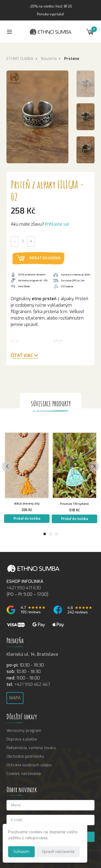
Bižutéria (49, 59)
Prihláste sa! (57, 224)
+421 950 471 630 (24, 588)
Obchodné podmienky (25, 757)
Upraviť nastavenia (58, 852)
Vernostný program (24, 731)
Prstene (72, 59)
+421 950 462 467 (32, 684)
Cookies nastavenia (24, 774)
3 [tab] (57, 534)
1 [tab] (45, 534)
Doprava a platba (22, 739)
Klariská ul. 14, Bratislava (32, 654)
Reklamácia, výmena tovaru (31, 748)
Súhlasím (21, 852)
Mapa (15, 698)
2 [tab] (51, 534)
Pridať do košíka (45, 258)
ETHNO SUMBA (20, 59)
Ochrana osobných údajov (29, 765)
